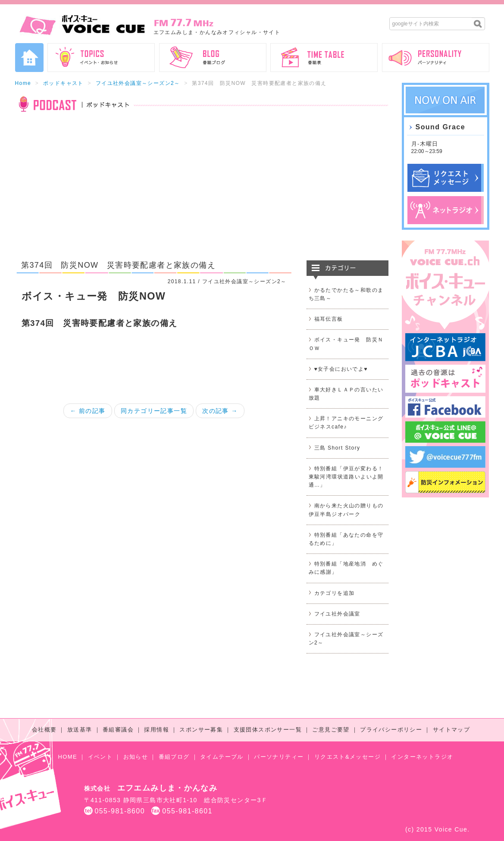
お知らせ (136, 757)
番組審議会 (118, 730)
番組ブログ (174, 757)
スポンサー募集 (201, 730)
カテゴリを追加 (335, 593)
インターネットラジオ (422, 757)
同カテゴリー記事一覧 (154, 411)
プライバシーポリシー (391, 730)
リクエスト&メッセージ (347, 757)
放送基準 (80, 730)
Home (23, 83)
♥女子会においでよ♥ (341, 369)
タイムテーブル (222, 757)
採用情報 (157, 730)
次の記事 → (220, 411)
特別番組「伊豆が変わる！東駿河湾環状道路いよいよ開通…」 (346, 477)
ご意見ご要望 (331, 730)
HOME (68, 757)
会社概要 (44, 730)
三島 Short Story (337, 448)
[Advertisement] (202, 191)
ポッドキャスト (63, 83)
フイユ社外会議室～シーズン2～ (138, 83)
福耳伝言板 (329, 319)
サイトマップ (451, 730)
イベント (100, 757)
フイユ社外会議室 (337, 614)
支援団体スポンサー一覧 (268, 730)
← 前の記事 (88, 411)
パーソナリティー (279, 757)
